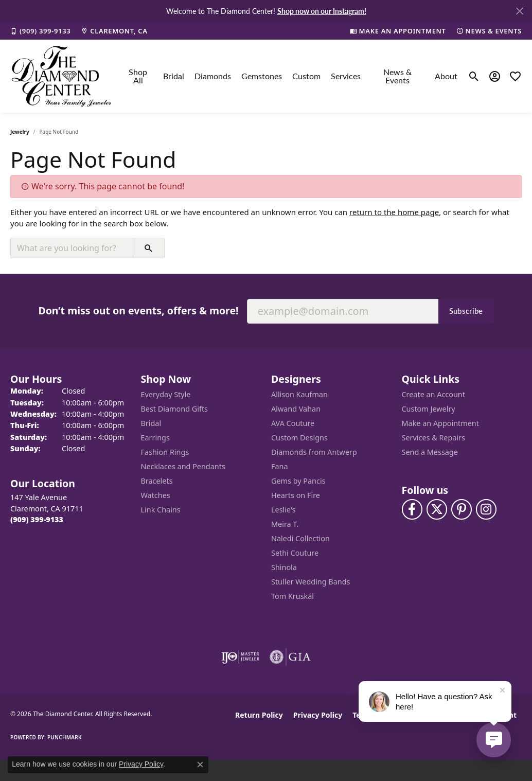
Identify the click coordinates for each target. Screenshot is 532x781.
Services (346, 76)
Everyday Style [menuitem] (166, 394)
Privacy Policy (318, 715)
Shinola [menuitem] (284, 567)
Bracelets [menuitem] (157, 481)
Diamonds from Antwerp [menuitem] (314, 452)
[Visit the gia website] (290, 657)
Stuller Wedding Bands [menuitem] (311, 582)
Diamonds (213, 76)
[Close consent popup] (200, 765)
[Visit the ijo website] (241, 657)
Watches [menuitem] (156, 495)
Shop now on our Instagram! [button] (322, 11)
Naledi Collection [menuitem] (300, 538)
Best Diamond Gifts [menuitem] (174, 409)
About (446, 76)
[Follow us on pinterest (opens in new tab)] (462, 509)
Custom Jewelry (429, 409)
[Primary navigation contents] (290, 76)
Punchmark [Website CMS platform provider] (65, 737)
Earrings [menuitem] (155, 438)
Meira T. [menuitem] (285, 524)
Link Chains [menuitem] (161, 510)
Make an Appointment (440, 423)
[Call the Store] (37, 519)
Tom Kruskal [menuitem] (292, 596)
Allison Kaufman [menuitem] (299, 394)
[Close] (519, 11)
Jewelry (20, 132)
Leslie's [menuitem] (283, 510)
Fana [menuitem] (280, 466)
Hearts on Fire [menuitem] (296, 495)
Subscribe (466, 311)
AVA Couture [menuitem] (293, 423)
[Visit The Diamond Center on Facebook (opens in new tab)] (412, 509)
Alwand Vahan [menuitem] (296, 409)
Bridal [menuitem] (151, 423)
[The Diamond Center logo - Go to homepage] (62, 76)
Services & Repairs (433, 438)
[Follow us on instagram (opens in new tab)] (486, 509)
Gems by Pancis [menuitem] (298, 481)
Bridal (174, 76)
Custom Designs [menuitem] (299, 438)
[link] (40, 31)
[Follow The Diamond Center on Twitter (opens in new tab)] (437, 509)
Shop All (138, 76)
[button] (474, 76)
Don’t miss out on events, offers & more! (138, 310)
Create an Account (433, 394)
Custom (306, 76)
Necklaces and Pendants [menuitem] (183, 466)
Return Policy (259, 715)
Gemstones (262, 76)
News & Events (397, 76)
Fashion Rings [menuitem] (165, 452)
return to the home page (394, 212)
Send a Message (430, 452)
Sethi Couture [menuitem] (295, 553)
